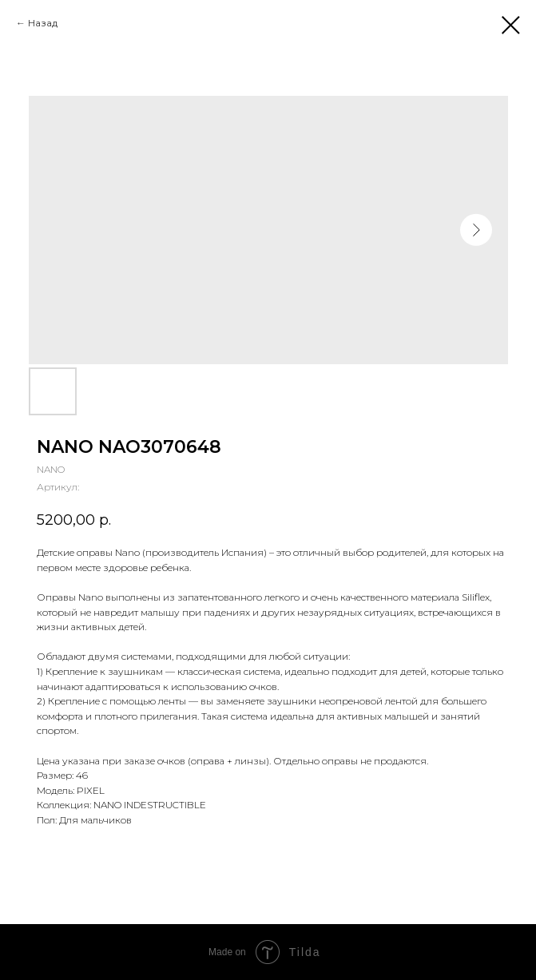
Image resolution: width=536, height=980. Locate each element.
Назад (43, 23)
